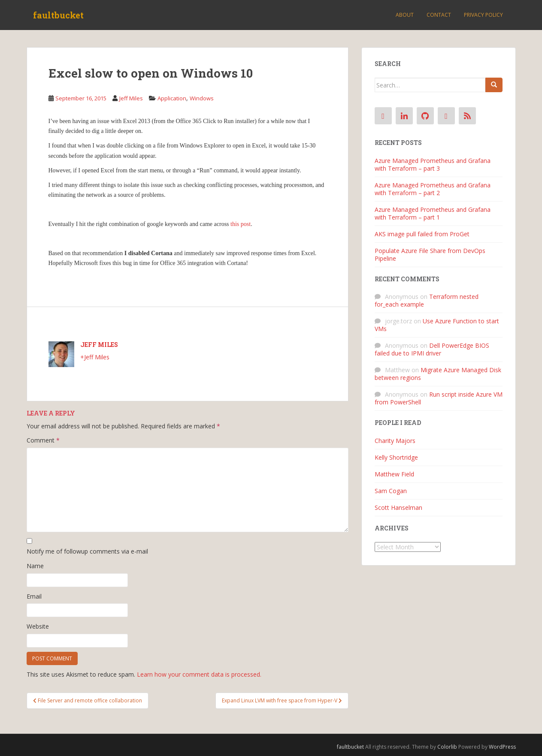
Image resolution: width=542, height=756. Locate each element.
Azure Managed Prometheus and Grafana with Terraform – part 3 (433, 164)
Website (38, 626)
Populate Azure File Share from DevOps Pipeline (430, 255)
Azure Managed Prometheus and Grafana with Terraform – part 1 (433, 213)
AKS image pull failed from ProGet (422, 234)
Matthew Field (394, 474)
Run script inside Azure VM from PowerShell (439, 398)
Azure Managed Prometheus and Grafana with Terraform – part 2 (433, 189)
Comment (43, 440)
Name (35, 566)
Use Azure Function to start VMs (437, 325)
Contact (439, 15)
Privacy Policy (483, 15)
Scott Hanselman (398, 508)
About (405, 15)
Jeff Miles (131, 98)
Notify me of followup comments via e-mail (87, 551)
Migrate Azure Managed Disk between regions (438, 374)
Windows (202, 98)
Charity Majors (395, 441)
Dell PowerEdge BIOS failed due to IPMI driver (432, 349)
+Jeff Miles (95, 357)
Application (172, 98)
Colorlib (447, 747)
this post (241, 224)
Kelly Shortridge (396, 457)
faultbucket (58, 15)
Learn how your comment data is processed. (199, 674)
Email (34, 596)
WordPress (502, 747)
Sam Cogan (391, 491)
